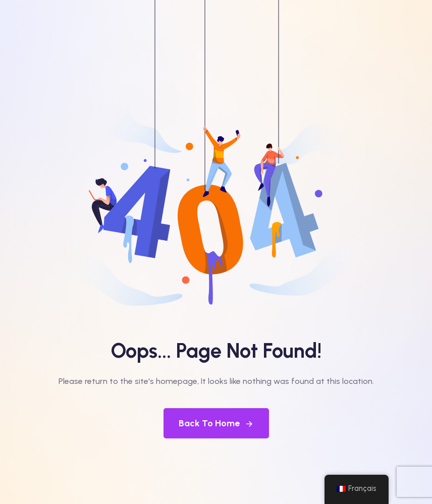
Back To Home (216, 423)
